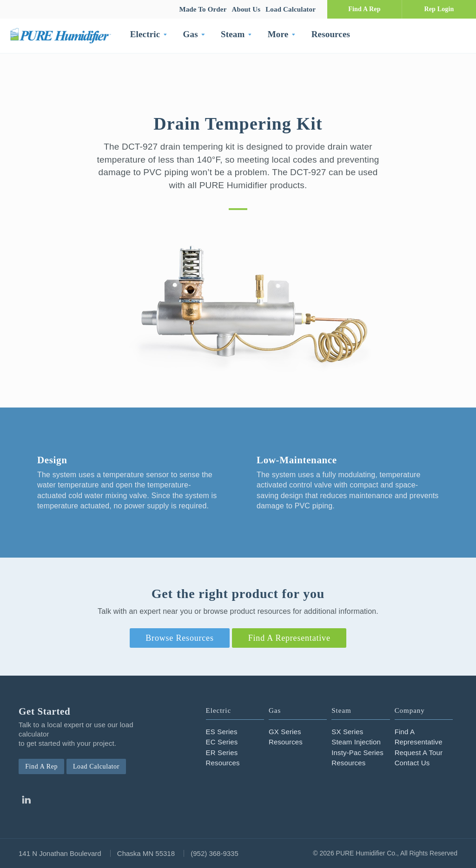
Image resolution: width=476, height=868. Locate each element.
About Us (246, 9)
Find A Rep (364, 9)
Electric (145, 34)
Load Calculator (291, 9)
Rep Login (439, 9)
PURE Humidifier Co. (63, 36)
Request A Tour (419, 753)
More (278, 34)
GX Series (285, 732)
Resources (331, 34)
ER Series (222, 753)
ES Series (222, 732)
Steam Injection (356, 742)
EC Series (222, 742)
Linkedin (26, 800)
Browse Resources (179, 638)
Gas (191, 34)
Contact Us (412, 763)
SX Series (347, 732)
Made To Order (203, 9)
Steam (233, 34)
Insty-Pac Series (357, 753)
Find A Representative (289, 638)
